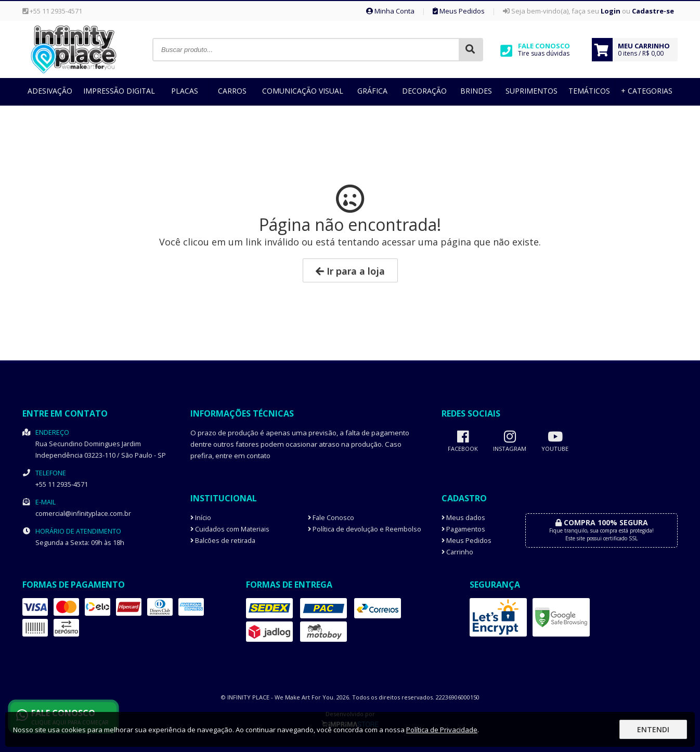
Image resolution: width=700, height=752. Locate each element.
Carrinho (457, 552)
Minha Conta (390, 11)
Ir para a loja (350, 271)
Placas (185, 91)
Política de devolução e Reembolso (365, 529)
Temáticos (589, 91)
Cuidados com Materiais (230, 529)
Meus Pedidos (459, 11)
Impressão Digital (119, 91)
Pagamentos (463, 529)
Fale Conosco (331, 518)
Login (611, 11)
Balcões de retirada (223, 541)
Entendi (653, 729)
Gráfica (372, 91)
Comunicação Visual (303, 91)
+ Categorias (647, 91)
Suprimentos (532, 91)
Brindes (476, 91)
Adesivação (50, 91)
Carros (232, 91)
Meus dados (463, 518)
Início (201, 518)
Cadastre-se (653, 11)
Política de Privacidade (442, 730)
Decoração (424, 91)
